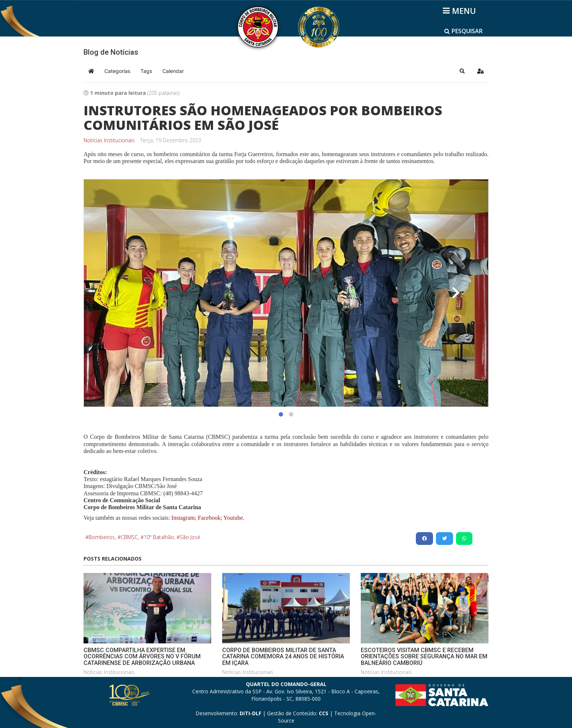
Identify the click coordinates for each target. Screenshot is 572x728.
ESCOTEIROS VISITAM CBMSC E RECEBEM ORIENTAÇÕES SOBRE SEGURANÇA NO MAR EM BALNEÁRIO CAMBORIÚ (424, 657)
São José (190, 537)
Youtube (233, 518)
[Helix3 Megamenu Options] (461, 11)
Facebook (209, 518)
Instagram (183, 518)
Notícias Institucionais (109, 140)
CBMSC (129, 537)
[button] (462, 71)
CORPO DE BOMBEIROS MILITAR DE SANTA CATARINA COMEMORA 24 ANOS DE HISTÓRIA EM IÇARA (283, 657)
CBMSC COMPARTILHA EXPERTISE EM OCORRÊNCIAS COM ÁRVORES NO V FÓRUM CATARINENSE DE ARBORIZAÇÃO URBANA (142, 657)
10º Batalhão (159, 537)
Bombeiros (102, 537)
